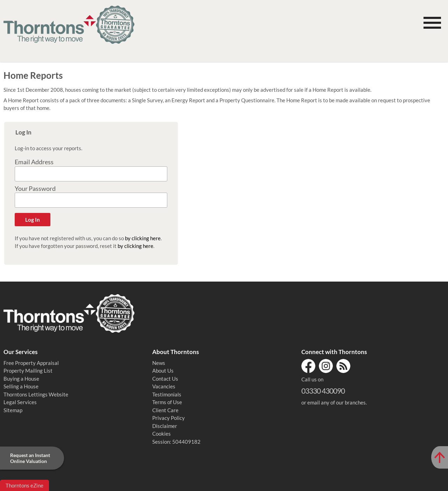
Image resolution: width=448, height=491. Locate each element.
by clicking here (143, 238)
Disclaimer (165, 426)
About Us (163, 371)
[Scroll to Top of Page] (440, 457)
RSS (343, 366)
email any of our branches (337, 402)
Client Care (165, 410)
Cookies (162, 434)
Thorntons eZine (24, 485)
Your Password (35, 189)
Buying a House (21, 379)
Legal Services (20, 402)
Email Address (34, 162)
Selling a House (21, 386)
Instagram (326, 366)
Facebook (308, 366)
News (159, 363)
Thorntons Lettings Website (36, 394)
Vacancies (164, 386)
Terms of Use (167, 402)
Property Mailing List (28, 371)
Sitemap (13, 410)
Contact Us (165, 379)
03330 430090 (323, 391)
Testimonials (167, 394)
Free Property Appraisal (31, 363)
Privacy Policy (169, 418)
